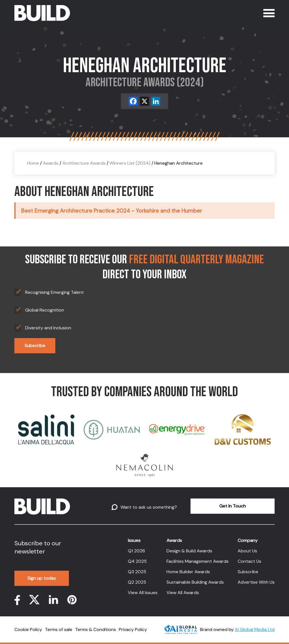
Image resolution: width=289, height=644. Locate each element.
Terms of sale (59, 629)
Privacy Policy (133, 629)
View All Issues (143, 593)
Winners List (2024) (130, 163)
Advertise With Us (256, 582)
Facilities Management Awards (198, 561)
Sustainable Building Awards (195, 582)
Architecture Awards (84, 163)
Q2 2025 (137, 582)
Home (33, 163)
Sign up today (42, 578)
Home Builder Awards (188, 572)
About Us (247, 551)
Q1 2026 (136, 551)
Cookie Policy (28, 629)
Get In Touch (233, 506)
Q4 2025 (137, 561)
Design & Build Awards (189, 551)
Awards (51, 163)
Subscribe (35, 346)
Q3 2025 (137, 572)
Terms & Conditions (96, 629)
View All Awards (183, 593)
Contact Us (249, 561)
